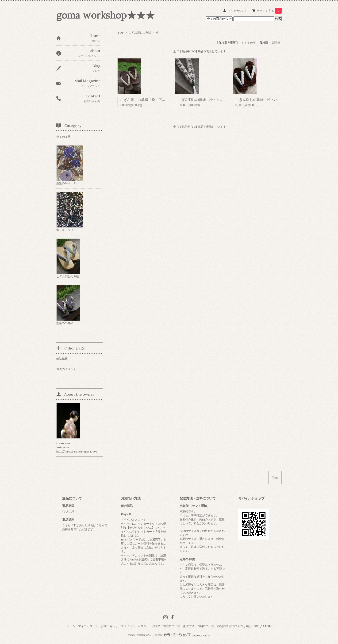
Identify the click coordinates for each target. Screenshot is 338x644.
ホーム (71, 626)
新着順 (276, 43)
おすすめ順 (249, 43)
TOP (121, 33)
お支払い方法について (166, 626)
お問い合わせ (109, 626)
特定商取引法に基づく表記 (234, 626)
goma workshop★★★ (106, 15)
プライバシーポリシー (135, 626)
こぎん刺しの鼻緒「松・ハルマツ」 (264, 100)
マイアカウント (238, 11)
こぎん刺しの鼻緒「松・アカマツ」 (148, 100)
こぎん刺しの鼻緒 (140, 33)
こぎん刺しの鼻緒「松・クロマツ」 (206, 100)
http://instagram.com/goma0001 (77, 452)
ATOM (267, 626)
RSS (257, 626)
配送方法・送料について (199, 626)
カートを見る (269, 11)
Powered (182, 635)
